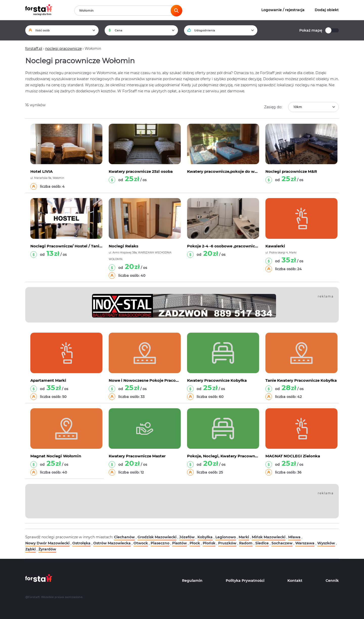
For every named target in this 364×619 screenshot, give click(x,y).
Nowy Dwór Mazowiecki (47, 543)
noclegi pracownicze (63, 49)
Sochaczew (282, 543)
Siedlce (262, 543)
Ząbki (30, 549)
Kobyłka (205, 537)
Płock (195, 543)
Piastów (179, 543)
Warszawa (305, 543)
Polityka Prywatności (245, 581)
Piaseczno (160, 543)
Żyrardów (47, 549)
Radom (246, 543)
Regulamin (192, 581)
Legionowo (226, 537)
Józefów (187, 537)
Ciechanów (124, 537)
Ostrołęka (81, 543)
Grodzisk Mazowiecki (157, 537)
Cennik (332, 581)
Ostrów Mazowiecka (112, 543)
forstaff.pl (34, 49)
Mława (294, 537)
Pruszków (227, 543)
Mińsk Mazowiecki (269, 537)
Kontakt (295, 581)
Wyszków (326, 543)
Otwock (141, 543)
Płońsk (209, 543)
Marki (244, 537)
